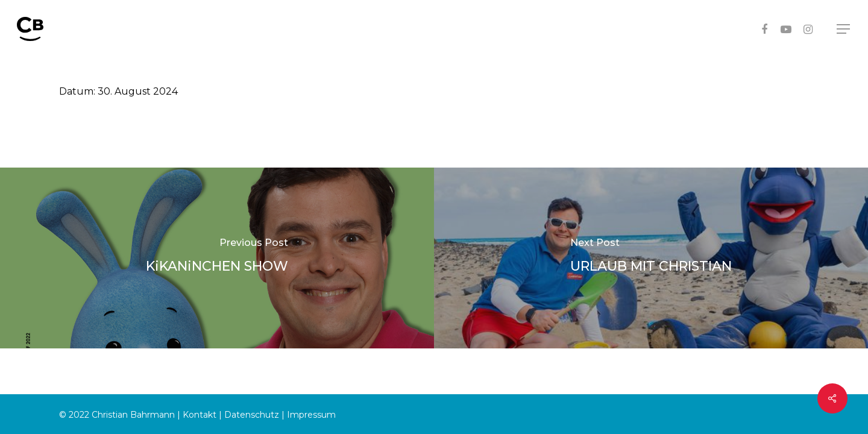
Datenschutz (252, 415)
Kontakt (200, 415)
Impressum (311, 415)
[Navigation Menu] (844, 29)
